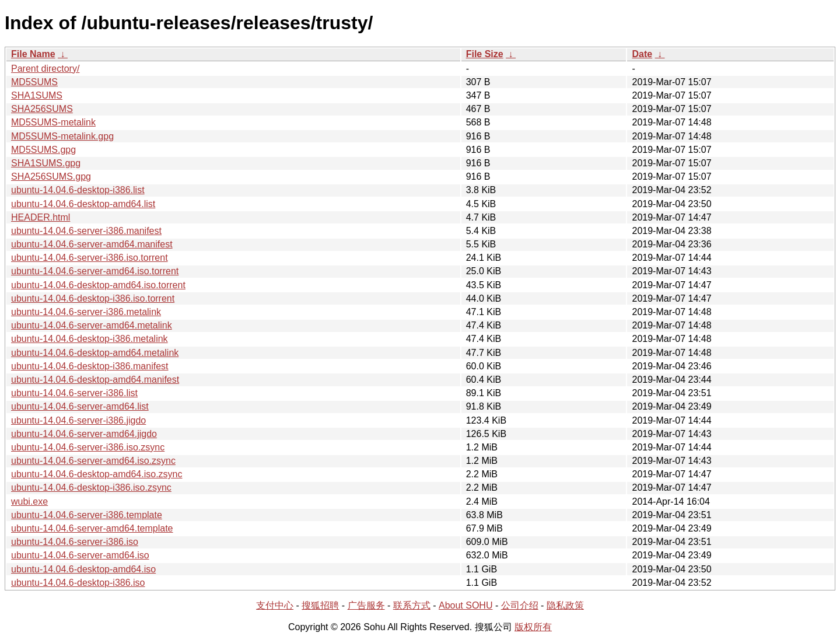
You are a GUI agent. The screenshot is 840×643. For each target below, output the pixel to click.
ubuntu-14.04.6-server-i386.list (74, 393)
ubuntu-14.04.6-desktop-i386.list (78, 190)
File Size (485, 54)
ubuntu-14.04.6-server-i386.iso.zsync (88, 447)
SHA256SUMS (42, 109)
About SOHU (466, 605)
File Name (33, 54)
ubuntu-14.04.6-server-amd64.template (92, 528)
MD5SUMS (34, 82)
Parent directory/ (45, 69)
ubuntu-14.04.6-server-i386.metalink (86, 312)
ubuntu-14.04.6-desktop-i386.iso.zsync (91, 488)
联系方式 (412, 605)
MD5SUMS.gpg (43, 150)
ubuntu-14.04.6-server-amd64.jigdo (84, 434)
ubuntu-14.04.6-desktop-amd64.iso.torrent (98, 285)
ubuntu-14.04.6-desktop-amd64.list (83, 204)
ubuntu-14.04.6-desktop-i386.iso (78, 583)
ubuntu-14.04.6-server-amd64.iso (80, 555)
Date (642, 54)
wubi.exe (29, 502)
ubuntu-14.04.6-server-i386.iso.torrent (90, 258)
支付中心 (275, 605)
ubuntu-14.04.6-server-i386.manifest (86, 231)
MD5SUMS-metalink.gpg (62, 136)
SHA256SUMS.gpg (51, 177)
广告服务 (366, 605)
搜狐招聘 (320, 605)
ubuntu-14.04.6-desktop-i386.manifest (90, 366)
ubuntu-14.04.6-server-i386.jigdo (78, 420)
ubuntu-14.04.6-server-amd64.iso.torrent (95, 271)
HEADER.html (41, 217)
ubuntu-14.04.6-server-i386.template (87, 515)
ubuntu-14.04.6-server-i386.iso (75, 542)
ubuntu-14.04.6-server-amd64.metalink (92, 325)
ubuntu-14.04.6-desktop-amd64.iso (83, 569)
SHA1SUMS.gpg (46, 163)
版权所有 (533, 627)
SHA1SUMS (37, 95)
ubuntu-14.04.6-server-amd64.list (80, 406)
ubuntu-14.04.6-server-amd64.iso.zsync (93, 461)
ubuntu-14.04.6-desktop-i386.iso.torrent (93, 298)
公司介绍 (520, 605)
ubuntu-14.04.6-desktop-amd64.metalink (95, 353)
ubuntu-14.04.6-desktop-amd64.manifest (95, 380)
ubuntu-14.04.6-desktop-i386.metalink (90, 339)
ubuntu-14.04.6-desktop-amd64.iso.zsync (97, 474)
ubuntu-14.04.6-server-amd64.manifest (92, 244)
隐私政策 (565, 605)
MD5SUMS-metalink (53, 122)
